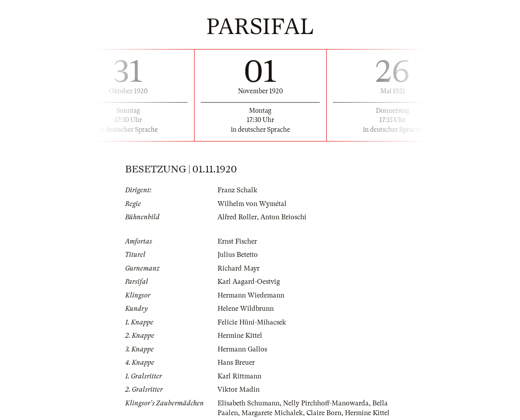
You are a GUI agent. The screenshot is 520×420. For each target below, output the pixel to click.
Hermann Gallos (242, 349)
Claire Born (324, 413)
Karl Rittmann (239, 376)
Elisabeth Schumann (249, 403)
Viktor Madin (239, 389)
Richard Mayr (239, 268)
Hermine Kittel (240, 336)
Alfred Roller (237, 217)
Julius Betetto (238, 255)
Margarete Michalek (272, 413)
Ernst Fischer (237, 241)
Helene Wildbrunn (246, 309)
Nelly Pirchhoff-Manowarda (326, 403)
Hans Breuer (236, 363)
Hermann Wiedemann (251, 295)
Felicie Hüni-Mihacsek (252, 322)
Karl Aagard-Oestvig (249, 282)
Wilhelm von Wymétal (252, 204)
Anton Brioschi (283, 217)
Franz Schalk (237, 190)
